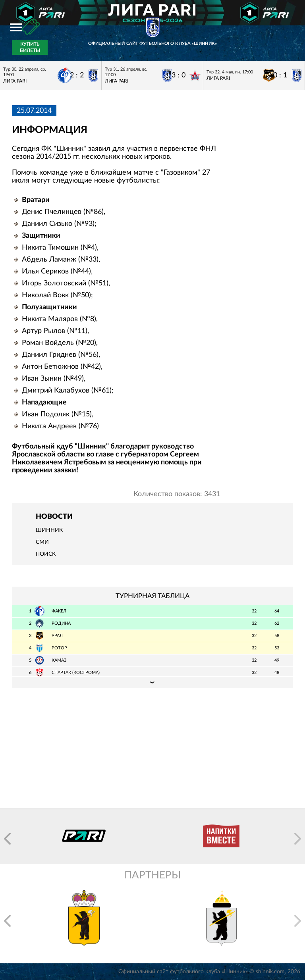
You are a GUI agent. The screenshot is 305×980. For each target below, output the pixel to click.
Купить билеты (30, 47)
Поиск (46, 554)
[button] (7, 839)
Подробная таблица (152, 682)
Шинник (49, 530)
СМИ (42, 542)
